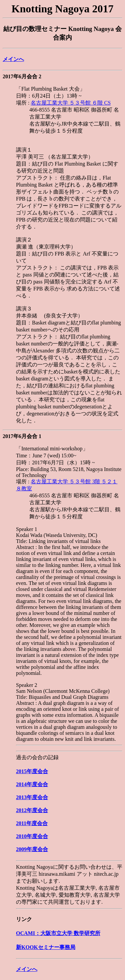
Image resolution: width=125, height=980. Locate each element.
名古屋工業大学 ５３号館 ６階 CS (71, 103)
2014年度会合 (32, 784)
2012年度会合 (32, 810)
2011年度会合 (32, 823)
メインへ (13, 59)
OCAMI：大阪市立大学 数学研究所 (58, 933)
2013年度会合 (32, 797)
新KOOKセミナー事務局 (46, 947)
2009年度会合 (32, 849)
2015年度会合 (32, 771)
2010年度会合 (32, 836)
